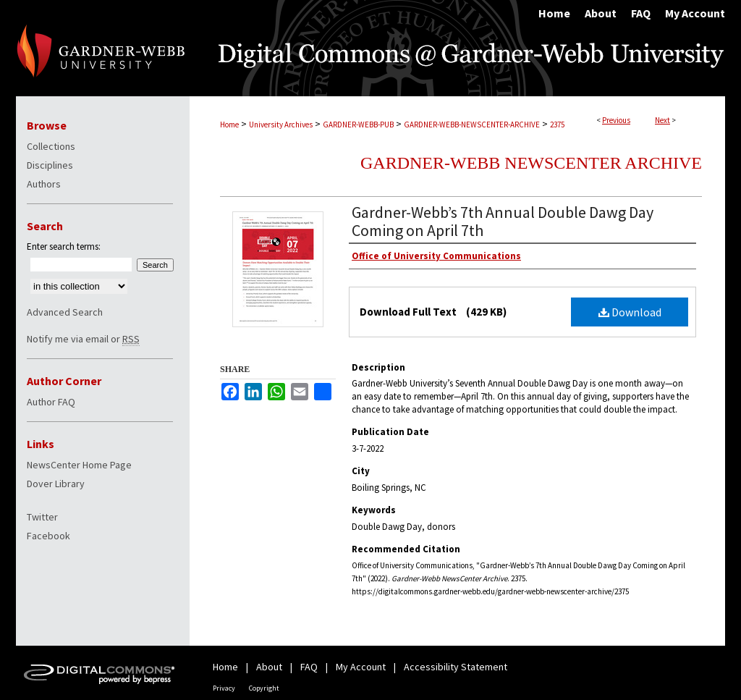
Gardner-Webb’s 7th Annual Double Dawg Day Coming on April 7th (503, 221)
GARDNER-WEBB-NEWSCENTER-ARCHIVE (472, 125)
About (269, 667)
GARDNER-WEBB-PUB (358, 125)
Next (662, 120)
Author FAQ (51, 402)
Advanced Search (65, 312)
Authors (44, 184)
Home (229, 125)
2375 (557, 125)
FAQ (309, 667)
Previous (616, 120)
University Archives (281, 125)
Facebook (48, 536)
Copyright (264, 688)
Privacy (224, 688)
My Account (361, 667)
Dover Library (56, 484)
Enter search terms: (64, 246)
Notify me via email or (83, 339)
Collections (51, 146)
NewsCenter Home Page (79, 465)
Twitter (42, 517)
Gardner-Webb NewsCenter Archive (531, 163)
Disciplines (50, 165)
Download (630, 312)
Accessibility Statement (456, 667)
